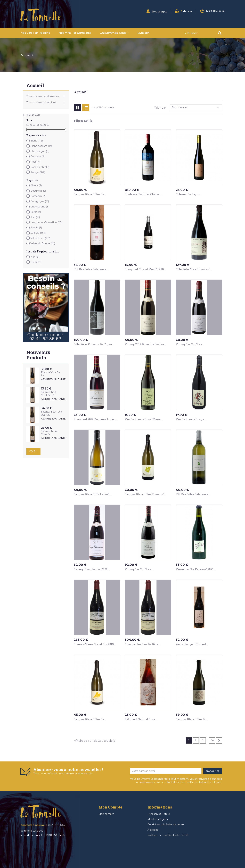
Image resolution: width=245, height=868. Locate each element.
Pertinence (196, 108)
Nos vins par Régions (35, 33)
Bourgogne (40, 201)
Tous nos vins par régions (41, 102)
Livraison (143, 33)
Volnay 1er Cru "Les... (190, 344)
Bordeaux (38, 196)
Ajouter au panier (54, 380)
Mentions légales (158, 819)
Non (35, 257)
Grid (77, 108)
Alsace (36, 185)
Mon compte (106, 814)
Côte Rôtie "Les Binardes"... (194, 269)
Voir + (33, 451)
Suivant (219, 740)
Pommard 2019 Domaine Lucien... (96, 419)
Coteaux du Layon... (189, 194)
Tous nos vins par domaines (43, 96)
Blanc (37, 141)
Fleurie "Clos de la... (50, 374)
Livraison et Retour (159, 814)
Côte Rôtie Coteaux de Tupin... (94, 344)
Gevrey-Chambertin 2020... (92, 569)
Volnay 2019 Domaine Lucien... (145, 344)
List (86, 108)
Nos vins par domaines (75, 33)
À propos (153, 830)
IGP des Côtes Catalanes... (91, 269)
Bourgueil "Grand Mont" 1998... (145, 269)
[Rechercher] (204, 33)
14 (212, 740)
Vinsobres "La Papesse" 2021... (196, 569)
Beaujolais (38, 191)
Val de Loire (40, 238)
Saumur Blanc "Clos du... (192, 719)
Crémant (38, 156)
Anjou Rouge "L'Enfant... (192, 644)
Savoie (36, 228)
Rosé (35, 162)
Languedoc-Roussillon (46, 222)
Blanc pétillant (41, 146)
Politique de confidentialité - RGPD (168, 835)
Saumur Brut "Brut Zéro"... (49, 394)
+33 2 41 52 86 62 (215, 11)
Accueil (35, 86)
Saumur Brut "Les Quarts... (51, 413)
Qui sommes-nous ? (114, 33)
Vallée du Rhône (43, 243)
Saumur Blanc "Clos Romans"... (145, 494)
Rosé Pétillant (40, 167)
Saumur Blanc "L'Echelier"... (92, 494)
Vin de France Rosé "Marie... (144, 419)
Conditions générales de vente (166, 825)
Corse (36, 212)
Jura (35, 217)
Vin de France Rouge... (191, 419)
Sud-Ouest (38, 233)
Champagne (40, 151)
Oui (36, 262)
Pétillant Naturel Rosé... (141, 719)
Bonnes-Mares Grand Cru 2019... (95, 644)
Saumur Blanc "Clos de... (50, 433)
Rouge (38, 172)
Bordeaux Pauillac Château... (144, 194)
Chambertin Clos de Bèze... (143, 644)
